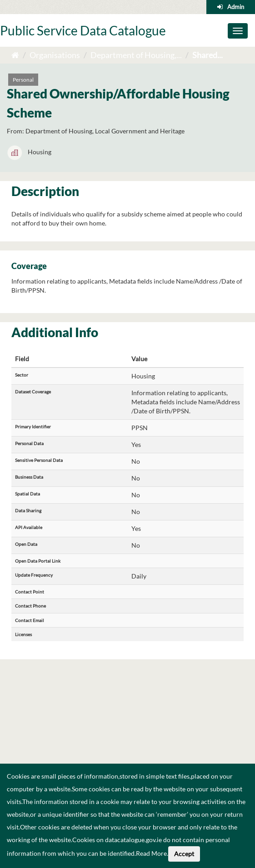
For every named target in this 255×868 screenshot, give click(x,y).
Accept (184, 854)
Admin (236, 7)
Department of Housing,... (136, 55)
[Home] (15, 55)
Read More (151, 853)
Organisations (55, 55)
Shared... (207, 55)
